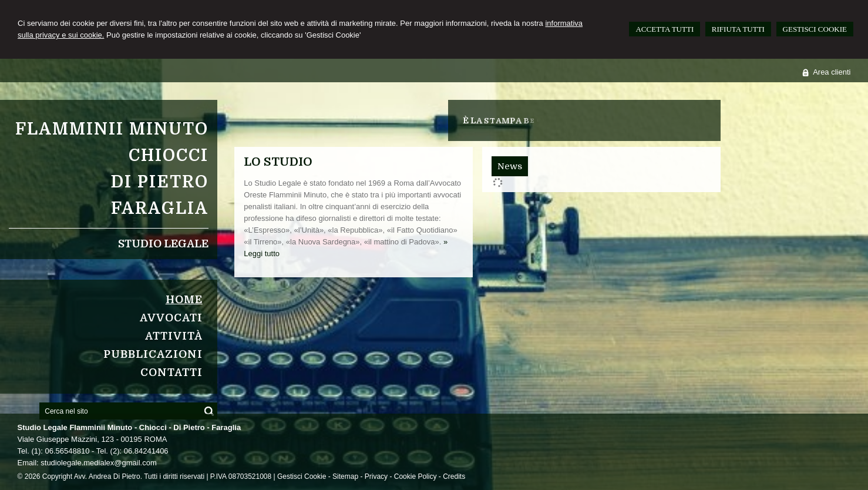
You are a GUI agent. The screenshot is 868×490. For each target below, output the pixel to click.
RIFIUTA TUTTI (738, 29)
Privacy (376, 476)
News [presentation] (510, 166)
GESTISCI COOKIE (815, 29)
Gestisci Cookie (302, 476)
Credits (454, 476)
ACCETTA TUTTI (665, 29)
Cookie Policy (416, 476)
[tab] (510, 166)
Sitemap (345, 476)
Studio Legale (163, 244)
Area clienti (832, 72)
